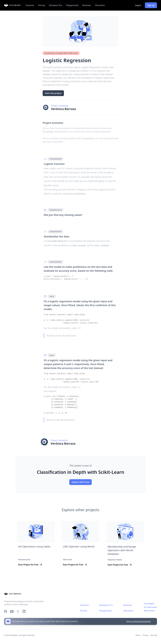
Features (30, 5)
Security (154, 634)
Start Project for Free (28, 564)
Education (100, 5)
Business (87, 5)
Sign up (151, 5)
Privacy (145, 634)
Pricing (42, 5)
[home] (12, 5)
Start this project (53, 93)
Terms (138, 634)
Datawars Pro (56, 5)
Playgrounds (72, 5)
